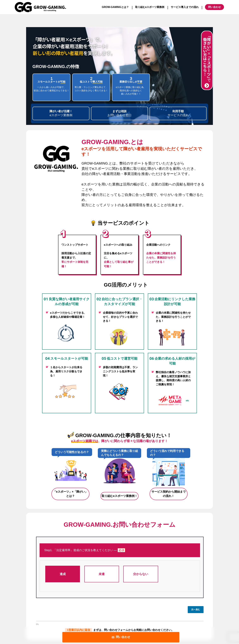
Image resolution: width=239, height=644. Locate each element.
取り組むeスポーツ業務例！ (119, 496)
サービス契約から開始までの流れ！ (169, 494)
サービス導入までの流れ (185, 7)
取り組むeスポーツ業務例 (150, 7)
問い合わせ (121, 637)
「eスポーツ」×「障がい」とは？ (71, 494)
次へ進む (196, 609)
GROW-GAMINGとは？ (115, 7)
